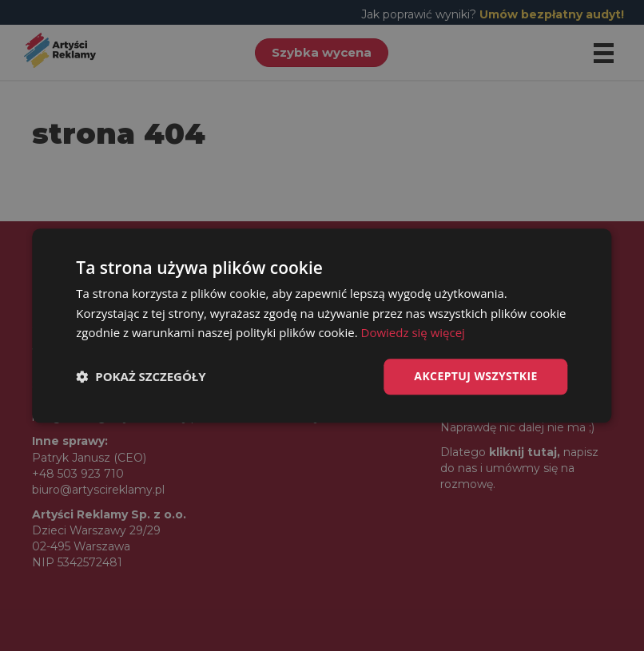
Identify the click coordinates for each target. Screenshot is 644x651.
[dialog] (322, 325)
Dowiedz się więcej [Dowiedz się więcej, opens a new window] (413, 333)
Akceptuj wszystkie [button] (475, 376)
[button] (141, 377)
